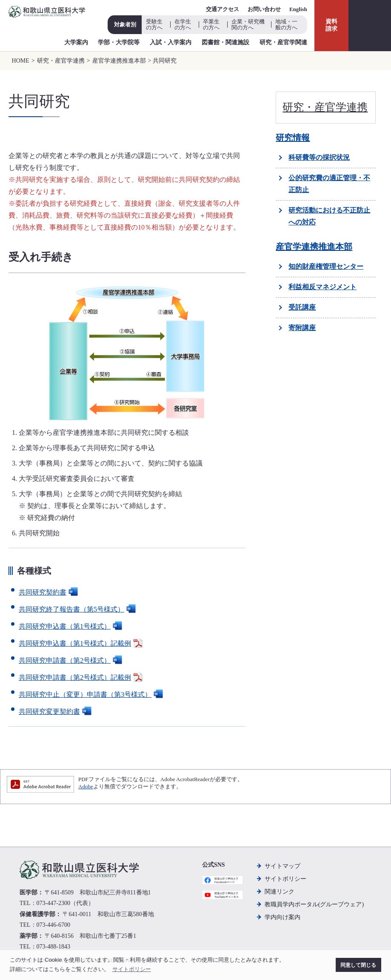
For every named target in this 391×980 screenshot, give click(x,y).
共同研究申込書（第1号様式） (71, 626)
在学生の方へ (183, 24)
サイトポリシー (285, 879)
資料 (331, 26)
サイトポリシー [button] (132, 969)
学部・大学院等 (119, 42)
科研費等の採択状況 (319, 157)
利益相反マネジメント (323, 287)
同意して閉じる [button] (358, 965)
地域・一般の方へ (286, 24)
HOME (21, 61)
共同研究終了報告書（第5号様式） (78, 609)
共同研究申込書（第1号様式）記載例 (82, 643)
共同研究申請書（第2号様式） (71, 660)
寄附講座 (302, 328)
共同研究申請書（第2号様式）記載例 (82, 677)
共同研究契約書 (49, 592)
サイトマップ (283, 866)
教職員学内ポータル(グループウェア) (314, 904)
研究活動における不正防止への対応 (329, 216)
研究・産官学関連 (283, 42)
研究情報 (293, 138)
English (298, 9)
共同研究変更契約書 (56, 711)
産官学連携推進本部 (119, 61)
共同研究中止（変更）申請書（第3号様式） (92, 694)
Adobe (86, 786)
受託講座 (302, 307)
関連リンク (280, 892)
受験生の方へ (154, 24)
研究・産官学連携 (61, 61)
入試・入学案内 (171, 42)
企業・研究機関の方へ (248, 24)
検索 (370, 26)
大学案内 (76, 42)
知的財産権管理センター (326, 266)
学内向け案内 (283, 917)
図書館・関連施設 (225, 42)
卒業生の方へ (211, 24)
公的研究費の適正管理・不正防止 (329, 184)
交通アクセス (223, 9)
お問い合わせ (264, 9)
